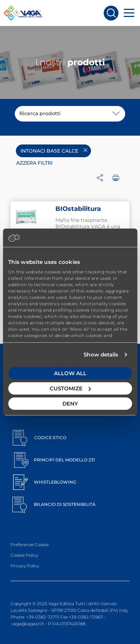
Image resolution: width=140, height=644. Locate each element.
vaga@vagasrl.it (28, 624)
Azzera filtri (34, 163)
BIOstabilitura (78, 209)
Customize (70, 388)
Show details (101, 355)
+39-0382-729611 (86, 617)
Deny (70, 404)
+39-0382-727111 (43, 617)
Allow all (70, 373)
